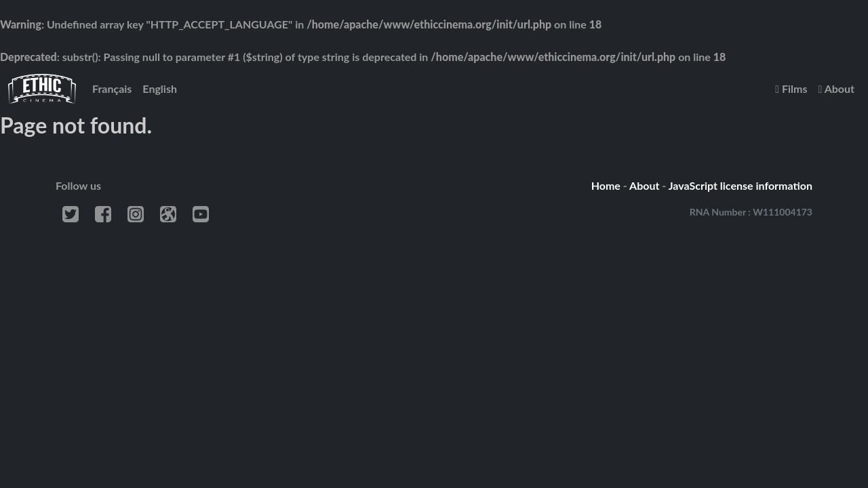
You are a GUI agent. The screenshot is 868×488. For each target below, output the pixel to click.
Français (112, 88)
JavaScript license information (741, 185)
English (160, 88)
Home (606, 185)
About (836, 88)
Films (791, 88)
